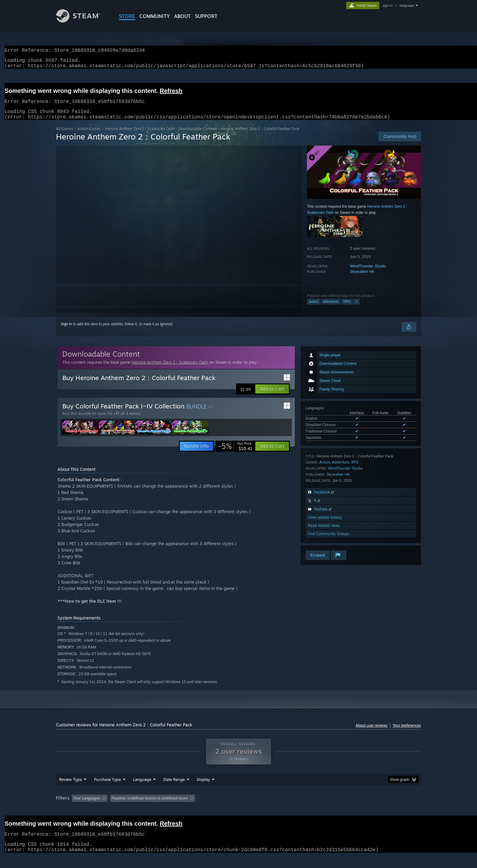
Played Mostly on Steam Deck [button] (239, 810)
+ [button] (357, 309)
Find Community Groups (329, 541)
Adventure (331, 309)
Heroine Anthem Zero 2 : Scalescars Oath (140, 136)
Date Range (174, 791)
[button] (272, 396)
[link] (235, 453)
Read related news (324, 533)
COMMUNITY (155, 16)
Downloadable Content (197, 136)
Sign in (66, 331)
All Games (65, 136)
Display (203, 791)
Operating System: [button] (290, 810)
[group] (238, 810)
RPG (347, 309)
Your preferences (407, 733)
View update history (325, 525)
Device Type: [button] (368, 810)
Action (314, 309)
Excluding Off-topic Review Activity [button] (148, 810)
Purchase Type (107, 791)
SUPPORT (206, 16)
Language (142, 791)
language (407, 5)
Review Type (70, 791)
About (182, 16)
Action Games (89, 136)
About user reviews (372, 733)
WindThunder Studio (368, 273)
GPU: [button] (341, 810)
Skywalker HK (362, 279)
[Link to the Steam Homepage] (83, 21)
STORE (127, 16)
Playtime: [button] (195, 810)
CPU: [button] (321, 810)
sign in (387, 5)
